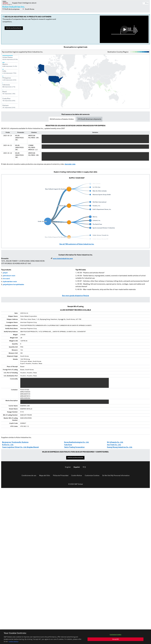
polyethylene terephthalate (14, 285)
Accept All (115, 639)
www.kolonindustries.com (63, 259)
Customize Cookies (92, 476)
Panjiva (7, 3)
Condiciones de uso (29, 476)
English (68, 467)
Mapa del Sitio (45, 476)
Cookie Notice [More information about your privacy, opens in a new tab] (13, 642)
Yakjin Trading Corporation (74, 447)
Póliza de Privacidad (61, 476)
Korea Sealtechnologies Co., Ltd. (77, 442)
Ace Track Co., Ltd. (114, 445)
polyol (5, 273)
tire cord (6, 279)
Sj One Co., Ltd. (8, 445)
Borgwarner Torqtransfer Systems (15, 442)
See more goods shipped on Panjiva (75, 296)
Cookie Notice (77, 476)
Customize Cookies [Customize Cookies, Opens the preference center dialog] (115, 635)
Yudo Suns (68, 445)
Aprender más (70, 164)
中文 (84, 467)
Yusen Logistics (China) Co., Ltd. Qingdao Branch (20, 447)
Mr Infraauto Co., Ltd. (115, 442)
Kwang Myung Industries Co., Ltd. (120, 447)
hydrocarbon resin (10, 282)
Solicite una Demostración (14, 28)
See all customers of (77, 244)
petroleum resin (9, 276)
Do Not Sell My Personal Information (116, 476)
